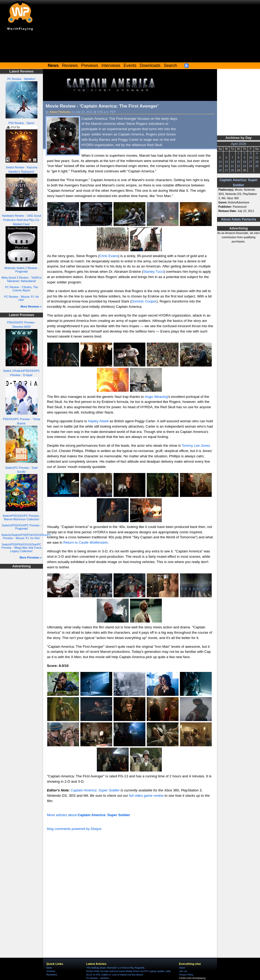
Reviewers (52, 975)
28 (232, 170)
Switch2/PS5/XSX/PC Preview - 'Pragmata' (21, 527)
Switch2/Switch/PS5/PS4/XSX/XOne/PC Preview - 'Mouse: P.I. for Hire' (26, 537)
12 (220, 162)
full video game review (146, 796)
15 (239, 162)
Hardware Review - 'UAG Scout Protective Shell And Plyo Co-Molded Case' (21, 220)
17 (251, 162)
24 (251, 166)
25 (257, 166)
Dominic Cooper (144, 301)
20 (226, 166)
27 (226, 170)
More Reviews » (31, 306)
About (182, 968)
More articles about (88, 815)
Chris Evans (109, 256)
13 (226, 162)
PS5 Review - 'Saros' (21, 123)
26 (220, 170)
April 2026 (239, 144)
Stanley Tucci (153, 272)
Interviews (111, 65)
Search (170, 65)
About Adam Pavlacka (239, 219)
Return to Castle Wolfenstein (86, 542)
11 (257, 157)
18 (257, 162)
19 (220, 166)
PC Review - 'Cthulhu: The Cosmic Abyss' (21, 289)
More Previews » (31, 557)
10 (251, 157)
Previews (90, 65)
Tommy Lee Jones (196, 446)
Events (130, 65)
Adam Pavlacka (60, 112)
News (49, 968)
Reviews (70, 65)
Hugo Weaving (156, 397)
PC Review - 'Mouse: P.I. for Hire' (22, 298)
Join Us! (183, 971)
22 (239, 166)
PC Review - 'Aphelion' (22, 79)
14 (232, 162)
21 (232, 166)
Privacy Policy (186, 975)
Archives (51, 971)
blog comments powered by (74, 829)
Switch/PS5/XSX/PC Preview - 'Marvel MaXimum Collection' (21, 517)
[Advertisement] (130, 48)
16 (245, 162)
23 (245, 166)
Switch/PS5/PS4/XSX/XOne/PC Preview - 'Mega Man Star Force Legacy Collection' (22, 548)
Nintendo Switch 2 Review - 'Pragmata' (22, 270)
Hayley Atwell (98, 421)
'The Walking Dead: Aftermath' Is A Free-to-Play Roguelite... (116, 968)
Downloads (150, 65)
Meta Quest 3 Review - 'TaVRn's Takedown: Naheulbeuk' (21, 279)
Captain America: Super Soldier (95, 790)
